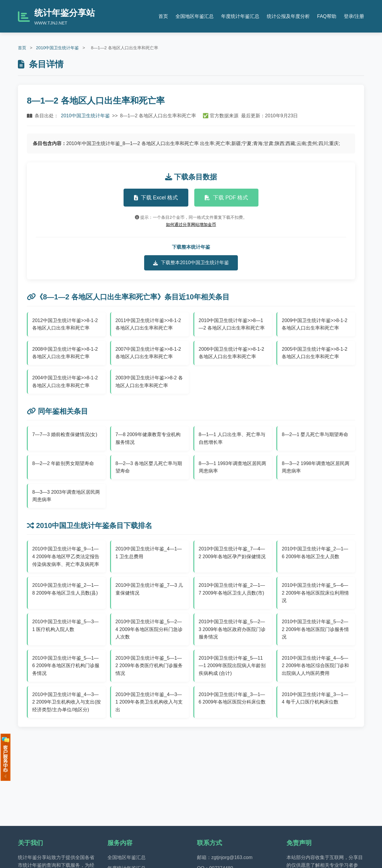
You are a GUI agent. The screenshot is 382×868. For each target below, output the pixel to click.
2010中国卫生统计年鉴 (57, 48)
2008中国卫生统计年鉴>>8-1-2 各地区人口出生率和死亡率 (65, 353)
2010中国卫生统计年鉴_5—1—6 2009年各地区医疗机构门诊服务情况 (66, 666)
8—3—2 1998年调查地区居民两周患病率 (316, 467)
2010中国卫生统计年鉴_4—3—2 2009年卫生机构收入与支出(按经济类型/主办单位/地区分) (67, 702)
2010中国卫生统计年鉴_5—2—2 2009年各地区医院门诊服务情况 (315, 629)
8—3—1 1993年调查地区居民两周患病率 (233, 467)
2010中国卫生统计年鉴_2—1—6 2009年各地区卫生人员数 (315, 553)
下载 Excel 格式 (156, 198)
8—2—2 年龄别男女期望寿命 (63, 463)
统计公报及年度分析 (288, 16)
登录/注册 (354, 16)
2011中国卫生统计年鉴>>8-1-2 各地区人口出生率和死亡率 (148, 324)
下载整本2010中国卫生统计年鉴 (191, 263)
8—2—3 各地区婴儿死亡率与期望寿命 (149, 467)
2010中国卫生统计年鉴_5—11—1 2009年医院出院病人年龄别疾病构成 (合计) (232, 666)
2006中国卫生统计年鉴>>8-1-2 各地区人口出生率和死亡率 (232, 353)
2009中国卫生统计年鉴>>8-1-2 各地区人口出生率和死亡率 (315, 324)
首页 (163, 16)
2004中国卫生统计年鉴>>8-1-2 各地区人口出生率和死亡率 (65, 382)
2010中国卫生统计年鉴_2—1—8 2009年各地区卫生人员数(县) (65, 589)
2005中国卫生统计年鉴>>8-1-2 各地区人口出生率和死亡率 (315, 353)
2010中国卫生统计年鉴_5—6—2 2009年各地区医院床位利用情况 (315, 593)
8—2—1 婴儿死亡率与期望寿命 (315, 434)
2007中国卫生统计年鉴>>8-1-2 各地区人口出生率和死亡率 (148, 353)
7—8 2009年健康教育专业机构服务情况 (148, 438)
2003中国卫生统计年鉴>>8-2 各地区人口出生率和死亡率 (149, 382)
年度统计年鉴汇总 (240, 16)
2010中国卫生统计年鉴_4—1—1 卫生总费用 (149, 553)
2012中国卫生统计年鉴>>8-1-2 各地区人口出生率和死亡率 (65, 324)
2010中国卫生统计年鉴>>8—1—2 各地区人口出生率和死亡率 (232, 324)
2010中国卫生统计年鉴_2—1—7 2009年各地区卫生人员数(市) (232, 589)
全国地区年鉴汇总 (195, 16)
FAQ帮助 (327, 16)
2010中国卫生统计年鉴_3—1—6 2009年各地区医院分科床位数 (232, 698)
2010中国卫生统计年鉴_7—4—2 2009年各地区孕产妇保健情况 (232, 553)
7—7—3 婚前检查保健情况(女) (65, 434)
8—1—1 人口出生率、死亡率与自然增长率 (232, 438)
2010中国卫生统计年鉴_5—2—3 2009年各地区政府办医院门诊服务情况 (232, 629)
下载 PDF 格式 (226, 198)
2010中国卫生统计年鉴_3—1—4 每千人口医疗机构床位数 (315, 698)
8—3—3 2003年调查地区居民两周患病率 (66, 496)
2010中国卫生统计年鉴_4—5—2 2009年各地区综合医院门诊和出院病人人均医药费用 (315, 666)
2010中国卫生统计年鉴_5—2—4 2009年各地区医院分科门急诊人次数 (149, 629)
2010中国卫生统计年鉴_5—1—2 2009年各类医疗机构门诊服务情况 (149, 666)
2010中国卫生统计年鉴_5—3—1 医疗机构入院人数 (65, 625)
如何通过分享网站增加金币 (191, 224)
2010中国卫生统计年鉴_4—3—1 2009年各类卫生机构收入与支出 (149, 702)
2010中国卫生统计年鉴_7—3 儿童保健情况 (149, 589)
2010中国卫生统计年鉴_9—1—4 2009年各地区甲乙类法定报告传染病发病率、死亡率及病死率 (66, 556)
